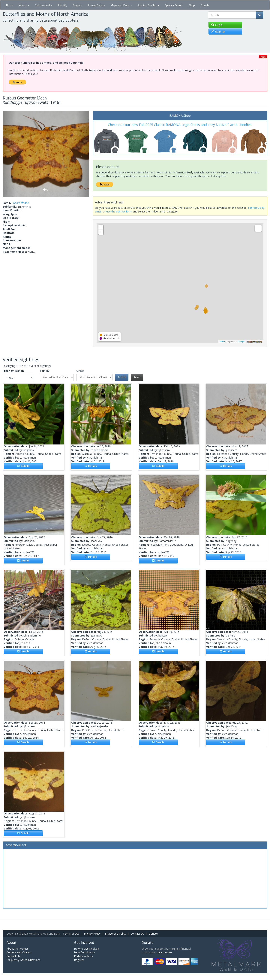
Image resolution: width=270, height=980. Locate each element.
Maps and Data (121, 5)
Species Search (174, 5)
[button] (9, 154)
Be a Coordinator (85, 952)
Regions (78, 5)
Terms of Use (71, 934)
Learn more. (165, 952)
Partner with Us (83, 956)
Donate (205, 5)
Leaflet (222, 342)
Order (80, 371)
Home (10, 5)
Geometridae (21, 203)
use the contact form (119, 211)
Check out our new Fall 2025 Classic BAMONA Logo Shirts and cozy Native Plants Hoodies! (180, 125)
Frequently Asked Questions (24, 960)
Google (241, 342)
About (24, 5)
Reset (137, 377)
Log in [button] (217, 25)
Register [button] (218, 31)
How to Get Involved (87, 949)
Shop (192, 5)
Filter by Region (13, 371)
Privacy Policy (92, 934)
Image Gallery (96, 5)
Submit (122, 377)
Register (79, 960)
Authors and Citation (19, 952)
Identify (63, 5)
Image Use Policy (115, 934)
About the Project (17, 949)
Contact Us (137, 934)
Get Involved (44, 5)
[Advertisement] (135, 878)
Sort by (45, 371)
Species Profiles (148, 5)
